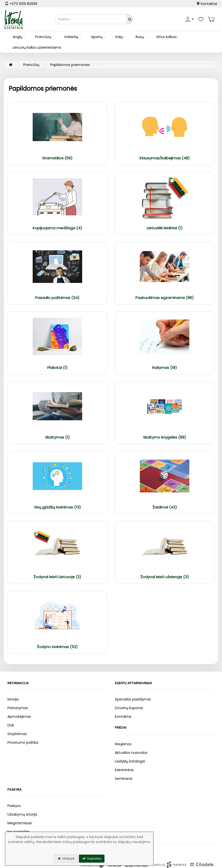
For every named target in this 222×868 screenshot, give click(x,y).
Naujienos (123, 744)
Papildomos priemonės (70, 65)
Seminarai (123, 779)
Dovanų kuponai (129, 708)
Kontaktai (207, 4)
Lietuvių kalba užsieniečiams (37, 47)
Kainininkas (124, 770)
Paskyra (14, 806)
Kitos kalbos (167, 37)
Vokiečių (71, 37)
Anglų (17, 37)
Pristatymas (18, 708)
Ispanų (97, 37)
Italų (119, 37)
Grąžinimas (17, 734)
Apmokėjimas (19, 717)
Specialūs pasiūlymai (133, 699)
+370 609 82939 (21, 4)
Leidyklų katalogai (130, 761)
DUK (11, 725)
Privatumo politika (23, 742)
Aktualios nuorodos (131, 753)
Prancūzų (43, 37)
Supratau (92, 858)
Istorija (13, 699)
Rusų (140, 37)
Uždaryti (66, 858)
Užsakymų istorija (22, 814)
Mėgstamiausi (20, 823)
